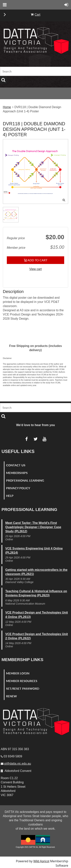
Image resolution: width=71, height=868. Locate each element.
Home (7, 107)
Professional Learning (25, 480)
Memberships (17, 473)
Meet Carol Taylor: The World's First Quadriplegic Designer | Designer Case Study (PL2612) (33, 527)
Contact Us (16, 465)
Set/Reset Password (23, 688)
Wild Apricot (41, 861)
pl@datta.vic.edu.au (18, 764)
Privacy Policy (18, 488)
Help (10, 496)
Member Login (18, 673)
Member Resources (22, 681)
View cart (36, 269)
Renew (11, 696)
